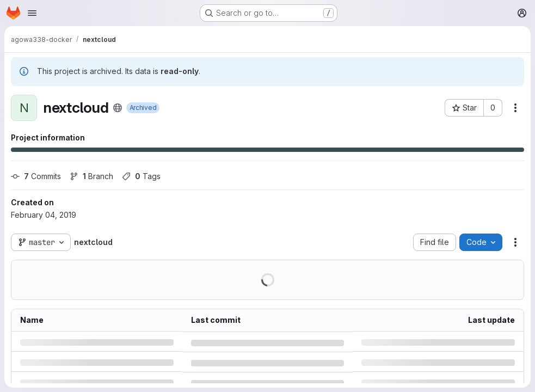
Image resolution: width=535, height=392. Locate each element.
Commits (36, 176)
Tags (141, 176)
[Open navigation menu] (32, 13)
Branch (91, 176)
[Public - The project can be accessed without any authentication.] (118, 108)
